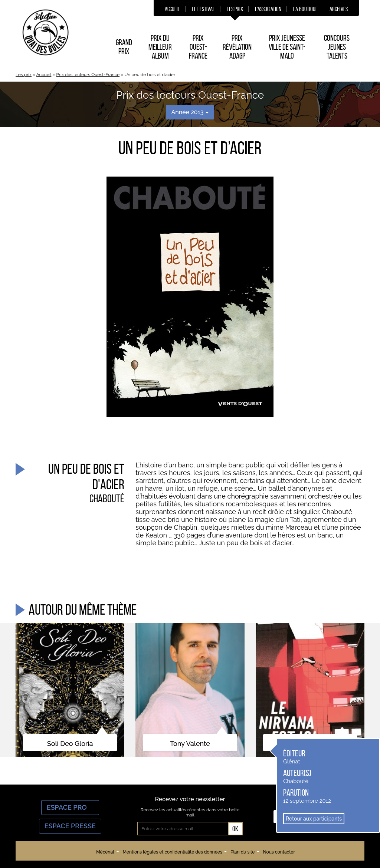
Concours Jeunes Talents (337, 47)
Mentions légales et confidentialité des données (172, 852)
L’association (268, 9)
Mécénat (105, 852)
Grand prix (124, 47)
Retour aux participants (314, 819)
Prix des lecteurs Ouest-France (88, 75)
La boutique (305, 9)
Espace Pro (70, 807)
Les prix (235, 9)
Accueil (172, 9)
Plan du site (243, 852)
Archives (339, 9)
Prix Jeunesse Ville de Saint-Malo (287, 47)
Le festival (203, 9)
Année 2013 (190, 112)
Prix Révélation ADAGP (237, 47)
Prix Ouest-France (198, 47)
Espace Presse (70, 826)
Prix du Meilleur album (160, 47)
